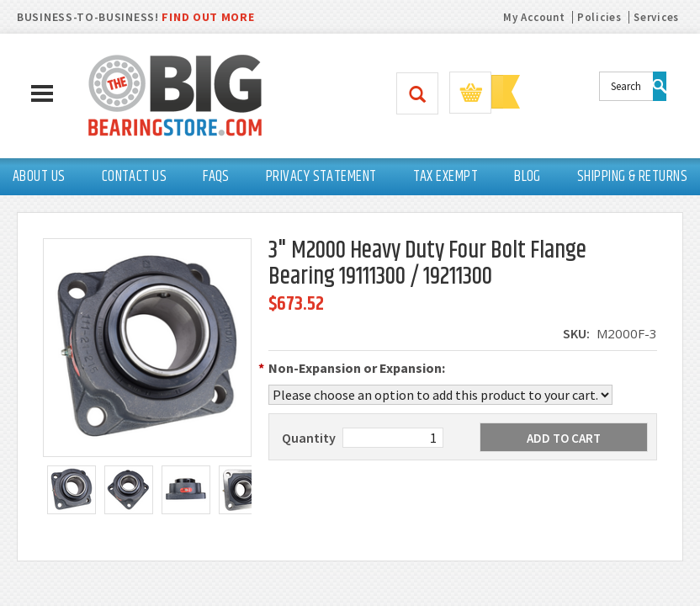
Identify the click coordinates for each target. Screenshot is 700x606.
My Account (534, 17)
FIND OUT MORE (208, 17)
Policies (599, 17)
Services (656, 17)
